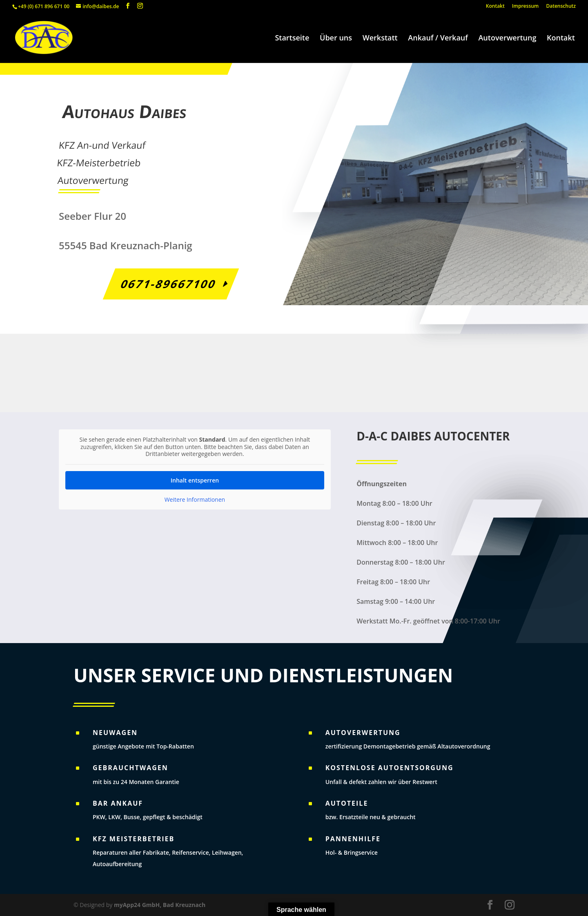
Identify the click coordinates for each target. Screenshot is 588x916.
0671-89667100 (167, 284)
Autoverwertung (507, 39)
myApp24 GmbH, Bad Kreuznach (160, 905)
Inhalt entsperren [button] (195, 480)
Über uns (336, 39)
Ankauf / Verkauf (438, 39)
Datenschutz (561, 7)
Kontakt (495, 7)
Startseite (292, 39)
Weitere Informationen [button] (195, 499)
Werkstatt (380, 39)
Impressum (525, 7)
